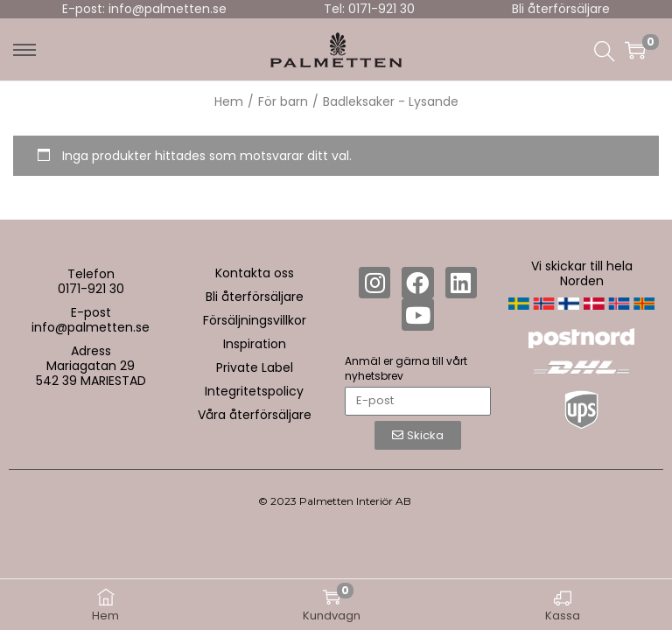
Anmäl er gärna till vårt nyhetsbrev (406, 368)
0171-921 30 (91, 289)
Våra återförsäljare (255, 415)
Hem (229, 101)
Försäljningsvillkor (255, 320)
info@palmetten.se (91, 327)
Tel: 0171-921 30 (369, 9)
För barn (283, 101)
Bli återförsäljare (561, 9)
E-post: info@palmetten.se (144, 9)
